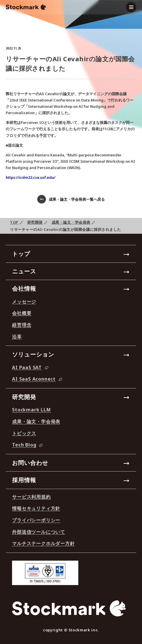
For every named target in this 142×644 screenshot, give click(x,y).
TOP (14, 222)
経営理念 (22, 325)
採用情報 (24, 480)
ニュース (24, 271)
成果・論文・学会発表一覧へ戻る (77, 199)
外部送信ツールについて (39, 532)
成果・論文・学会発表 (71, 222)
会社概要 (22, 314)
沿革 (17, 337)
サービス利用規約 (31, 497)
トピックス (24, 434)
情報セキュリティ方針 (36, 509)
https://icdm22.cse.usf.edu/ (31, 177)
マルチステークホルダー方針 (43, 544)
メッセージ (24, 302)
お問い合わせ (30, 463)
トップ (21, 254)
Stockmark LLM (31, 410)
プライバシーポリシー (36, 521)
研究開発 (35, 222)
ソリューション (33, 354)
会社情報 (24, 289)
